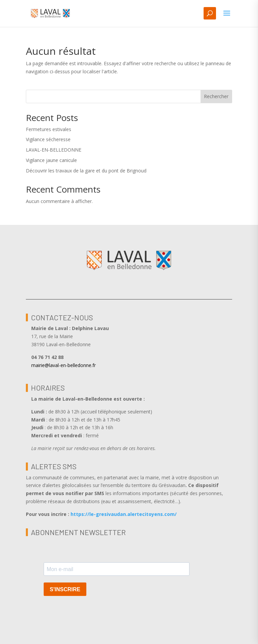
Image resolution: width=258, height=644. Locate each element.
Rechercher (216, 96)
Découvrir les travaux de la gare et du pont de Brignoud (86, 171)
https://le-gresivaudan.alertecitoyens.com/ (124, 514)
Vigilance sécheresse (48, 139)
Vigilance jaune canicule (51, 160)
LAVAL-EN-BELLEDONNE (54, 150)
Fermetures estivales (49, 129)
